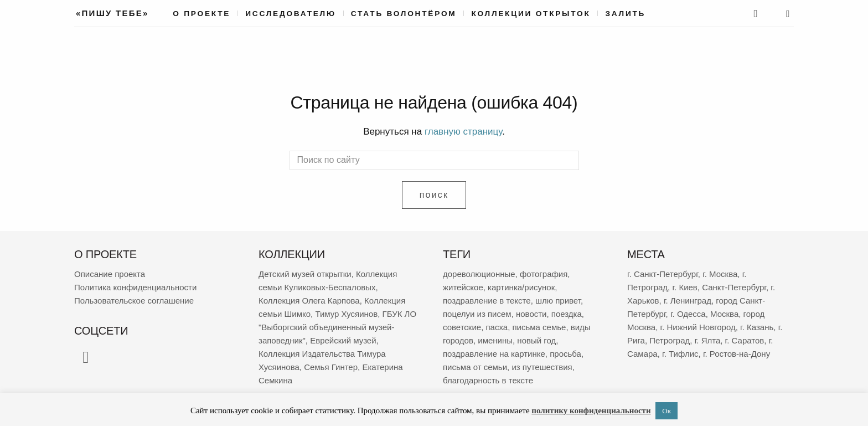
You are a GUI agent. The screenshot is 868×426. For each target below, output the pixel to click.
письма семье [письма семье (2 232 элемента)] (539, 327)
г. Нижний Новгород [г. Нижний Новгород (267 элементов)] (698, 327)
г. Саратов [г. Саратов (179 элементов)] (745, 340)
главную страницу (463, 132)
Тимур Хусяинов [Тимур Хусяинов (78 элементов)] (346, 314)
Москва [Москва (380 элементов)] (724, 314)
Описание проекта (110, 274)
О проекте (201, 14)
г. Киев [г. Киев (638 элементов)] (684, 287)
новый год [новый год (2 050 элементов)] (536, 340)
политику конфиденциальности (591, 410)
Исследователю (291, 14)
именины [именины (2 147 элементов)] (495, 340)
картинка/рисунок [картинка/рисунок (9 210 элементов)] (521, 287)
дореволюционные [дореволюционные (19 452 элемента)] (479, 274)
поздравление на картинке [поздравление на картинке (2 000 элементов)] (494, 354)
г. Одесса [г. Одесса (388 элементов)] (688, 314)
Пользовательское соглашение (134, 301)
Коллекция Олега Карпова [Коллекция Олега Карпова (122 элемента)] (309, 301)
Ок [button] (666, 411)
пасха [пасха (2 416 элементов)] (497, 327)
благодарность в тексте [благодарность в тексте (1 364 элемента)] (488, 380)
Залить (625, 14)
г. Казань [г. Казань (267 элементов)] (757, 327)
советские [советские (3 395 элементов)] (462, 327)
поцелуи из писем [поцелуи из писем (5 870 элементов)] (477, 314)
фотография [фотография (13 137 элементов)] (544, 274)
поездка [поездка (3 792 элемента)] (567, 314)
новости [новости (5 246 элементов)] (531, 314)
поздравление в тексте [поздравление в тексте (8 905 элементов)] (487, 301)
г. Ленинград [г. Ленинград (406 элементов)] (688, 301)
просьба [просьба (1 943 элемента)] (565, 354)
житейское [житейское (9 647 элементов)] (463, 287)
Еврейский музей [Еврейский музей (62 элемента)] (343, 340)
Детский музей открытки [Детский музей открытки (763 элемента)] (305, 274)
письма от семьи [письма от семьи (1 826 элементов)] (475, 367)
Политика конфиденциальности (135, 287)
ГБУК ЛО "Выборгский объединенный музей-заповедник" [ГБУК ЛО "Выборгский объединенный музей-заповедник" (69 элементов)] (337, 327)
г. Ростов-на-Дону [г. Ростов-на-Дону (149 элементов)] (737, 354)
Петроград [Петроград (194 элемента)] (670, 340)
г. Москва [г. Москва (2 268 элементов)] (720, 274)
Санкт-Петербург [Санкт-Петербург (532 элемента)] (734, 287)
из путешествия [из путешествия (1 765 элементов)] (542, 367)
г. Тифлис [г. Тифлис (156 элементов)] (680, 354)
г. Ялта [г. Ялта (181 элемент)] (708, 340)
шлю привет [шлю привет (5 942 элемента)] (558, 301)
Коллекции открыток (531, 14)
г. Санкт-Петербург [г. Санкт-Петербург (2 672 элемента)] (663, 274)
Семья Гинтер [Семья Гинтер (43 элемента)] (331, 367)
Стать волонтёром (404, 14)
